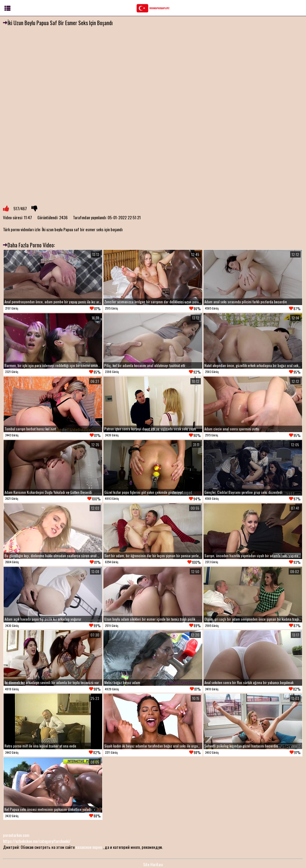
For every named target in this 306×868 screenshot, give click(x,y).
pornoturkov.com (16, 835)
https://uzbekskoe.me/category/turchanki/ (37, 841)
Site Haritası (153, 864)
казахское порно (89, 847)
